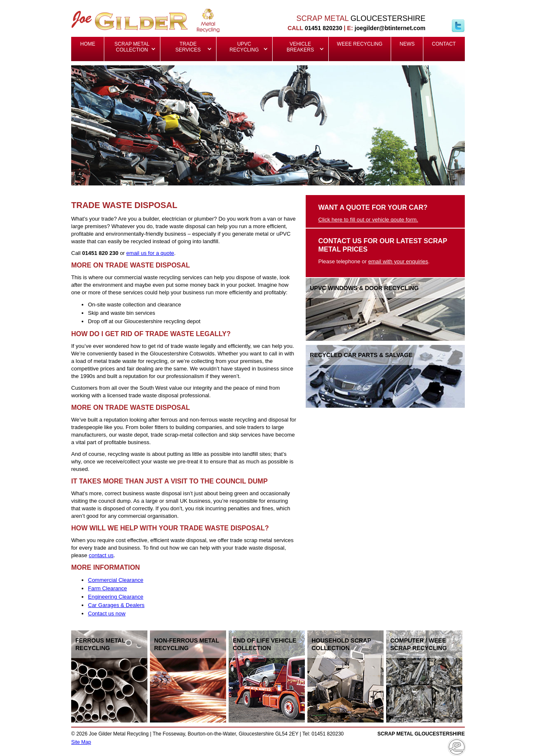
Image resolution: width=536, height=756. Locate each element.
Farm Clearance (107, 588)
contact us (101, 555)
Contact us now (107, 613)
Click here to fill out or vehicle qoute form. (368, 220)
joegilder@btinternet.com (390, 28)
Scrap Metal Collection (133, 47)
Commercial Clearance (116, 580)
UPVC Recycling (244, 47)
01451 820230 (324, 28)
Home (88, 44)
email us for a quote (150, 253)
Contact (444, 44)
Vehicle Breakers (300, 47)
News (407, 44)
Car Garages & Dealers (116, 605)
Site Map (81, 742)
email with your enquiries (398, 261)
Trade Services (188, 47)
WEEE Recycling (360, 44)
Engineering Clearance (116, 597)
